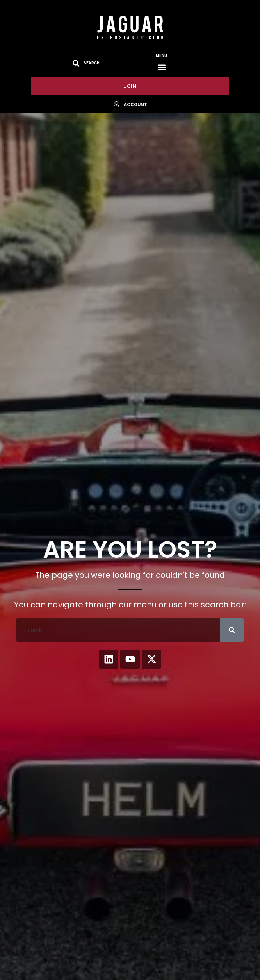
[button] (161, 67)
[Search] (232, 630)
